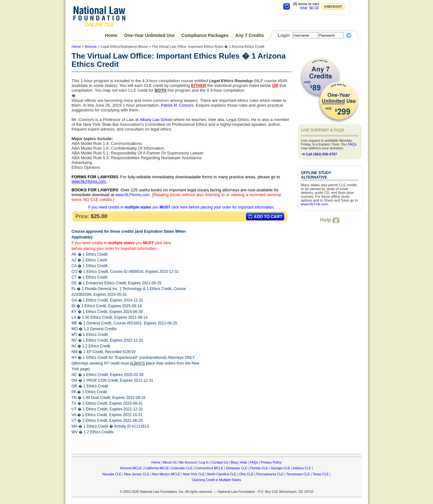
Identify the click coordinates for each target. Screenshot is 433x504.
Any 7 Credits (249, 35)
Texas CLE (321, 474)
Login (284, 35)
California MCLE (156, 468)
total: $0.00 (309, 8)
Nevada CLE (112, 474)
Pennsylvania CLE (270, 474)
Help (329, 220)
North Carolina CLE (222, 474)
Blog (234, 462)
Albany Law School (156, 120)
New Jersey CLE (137, 474)
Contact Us (220, 462)
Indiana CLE (302, 468)
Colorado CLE (182, 468)
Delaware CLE (237, 468)
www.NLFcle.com (315, 204)
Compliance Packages (205, 35)
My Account (188, 462)
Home (111, 35)
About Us (170, 462)
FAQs (352, 144)
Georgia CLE (280, 468)
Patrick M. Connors (177, 105)
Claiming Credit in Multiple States (216, 480)
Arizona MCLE (131, 468)
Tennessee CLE (298, 474)
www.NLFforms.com (89, 181)
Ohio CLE (246, 474)
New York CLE (194, 474)
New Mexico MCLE (166, 474)
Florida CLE (259, 468)
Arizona (91, 46)
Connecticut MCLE (209, 468)
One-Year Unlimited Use (150, 35)
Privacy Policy (271, 462)
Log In (204, 462)
